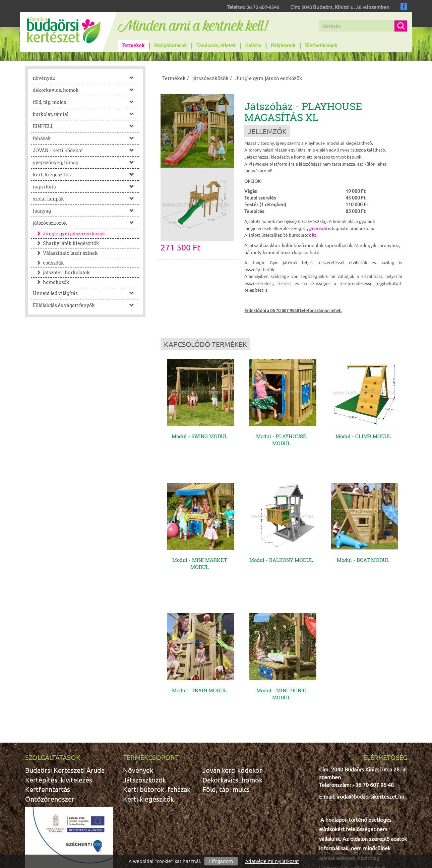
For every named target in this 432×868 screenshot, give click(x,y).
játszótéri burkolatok (61, 272)
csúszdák (48, 263)
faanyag (86, 211)
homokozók (51, 282)
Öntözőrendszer (50, 741)
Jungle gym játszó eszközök (69, 234)
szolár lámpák (86, 199)
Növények (138, 713)
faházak (86, 138)
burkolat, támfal (86, 114)
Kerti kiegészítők (148, 741)
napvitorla (86, 187)
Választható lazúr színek (65, 253)
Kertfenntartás (48, 732)
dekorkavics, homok (86, 90)
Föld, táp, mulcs (226, 732)
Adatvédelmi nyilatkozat (272, 861)
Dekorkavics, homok (232, 722)
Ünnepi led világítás (86, 293)
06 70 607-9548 (263, 7)
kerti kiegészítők (86, 175)
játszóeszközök (86, 223)
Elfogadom (221, 861)
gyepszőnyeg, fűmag (86, 162)
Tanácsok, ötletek (216, 45)
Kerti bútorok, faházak (157, 732)
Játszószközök (144, 722)
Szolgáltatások (171, 45)
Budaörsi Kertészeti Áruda (65, 713)
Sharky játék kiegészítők (66, 243)
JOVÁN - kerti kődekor (86, 150)
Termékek (133, 45)
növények (86, 78)
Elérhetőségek (321, 45)
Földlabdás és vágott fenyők (86, 305)
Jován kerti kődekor (232, 713)
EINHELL (86, 126)
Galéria (253, 45)
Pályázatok (283, 45)
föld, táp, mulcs (86, 102)
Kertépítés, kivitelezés (59, 722)
